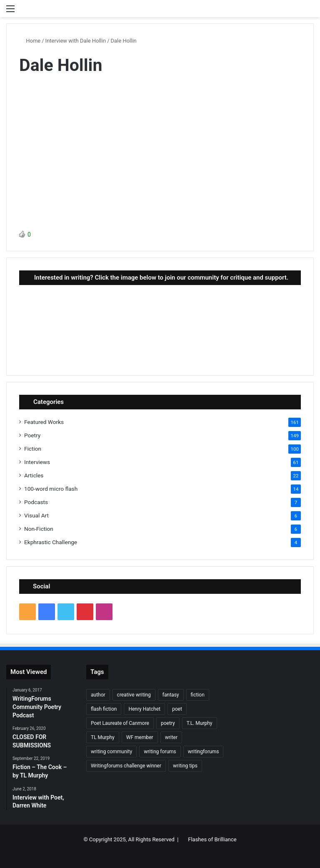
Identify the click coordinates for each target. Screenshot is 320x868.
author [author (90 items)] (98, 695)
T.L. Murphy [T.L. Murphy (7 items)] (200, 723)
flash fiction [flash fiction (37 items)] (104, 709)
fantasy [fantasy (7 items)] (171, 695)
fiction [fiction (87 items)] (198, 695)
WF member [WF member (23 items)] (140, 737)
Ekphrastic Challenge (51, 542)
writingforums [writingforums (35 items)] (204, 752)
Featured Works (44, 422)
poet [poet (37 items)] (177, 709)
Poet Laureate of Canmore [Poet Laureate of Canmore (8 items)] (120, 723)
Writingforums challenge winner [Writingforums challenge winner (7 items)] (126, 766)
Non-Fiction (39, 529)
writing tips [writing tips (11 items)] (185, 766)
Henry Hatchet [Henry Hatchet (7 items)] (144, 709)
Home (30, 41)
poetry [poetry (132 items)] (168, 723)
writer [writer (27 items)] (171, 737)
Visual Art (36, 515)
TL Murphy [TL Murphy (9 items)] (103, 737)
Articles (34, 475)
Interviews (37, 462)
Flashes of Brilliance (212, 839)
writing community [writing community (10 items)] (111, 752)
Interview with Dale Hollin (76, 41)
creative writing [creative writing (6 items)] (134, 695)
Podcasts (36, 502)
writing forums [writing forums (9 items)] (160, 752)
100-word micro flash (51, 489)
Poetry (32, 435)
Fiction (33, 449)
